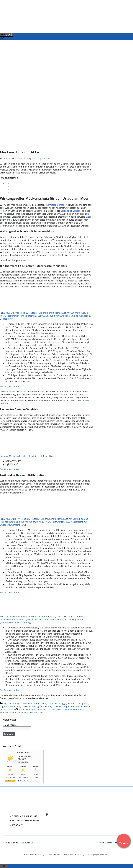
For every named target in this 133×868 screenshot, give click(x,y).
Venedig (79, 706)
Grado (71, 703)
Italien (78, 703)
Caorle (43, 703)
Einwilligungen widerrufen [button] (98, 854)
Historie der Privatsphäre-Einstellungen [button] (70, 854)
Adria (21, 709)
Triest (55, 706)
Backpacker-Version (71, 211)
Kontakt (18, 825)
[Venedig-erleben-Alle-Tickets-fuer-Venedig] (55, 28)
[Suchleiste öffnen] (2, 38)
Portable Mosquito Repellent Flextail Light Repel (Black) (28, 456)
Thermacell (79, 709)
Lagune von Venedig (10, 706)
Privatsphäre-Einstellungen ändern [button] (38, 854)
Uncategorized (66, 706)
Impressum (105, 843)
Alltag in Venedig (22, 703)
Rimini (48, 706)
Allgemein (7, 703)
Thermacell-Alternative (11, 712)
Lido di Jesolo (28, 706)
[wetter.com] (10, 781)
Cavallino (52, 703)
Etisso (88, 217)
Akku (27, 709)
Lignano (40, 706)
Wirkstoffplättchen (33, 712)
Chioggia (62, 703)
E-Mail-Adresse (10, 725)
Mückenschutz (65, 709)
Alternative (36, 709)
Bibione (35, 703)
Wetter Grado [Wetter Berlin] (23, 753)
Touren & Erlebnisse (25, 816)
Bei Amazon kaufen (10, 386)
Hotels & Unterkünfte (26, 821)
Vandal (9, 220)
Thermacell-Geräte (55, 205)
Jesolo (85, 703)
